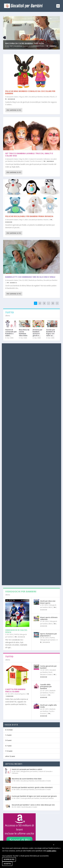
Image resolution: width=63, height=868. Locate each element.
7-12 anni (9, 751)
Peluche (52, 97)
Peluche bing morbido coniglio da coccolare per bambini (30, 92)
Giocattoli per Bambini (21, 46)
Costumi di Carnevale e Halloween (39, 159)
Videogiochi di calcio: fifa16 (16, 631)
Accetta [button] (7, 864)
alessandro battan (12, 97)
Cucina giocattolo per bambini (48, 667)
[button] (54, 845)
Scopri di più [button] (9, 859)
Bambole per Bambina (36, 280)
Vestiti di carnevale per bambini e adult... (11, 333)
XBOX (50, 607)
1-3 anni (8, 735)
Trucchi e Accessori (36, 161)
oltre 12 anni (10, 756)
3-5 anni (8, 740)
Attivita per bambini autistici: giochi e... (37, 333)
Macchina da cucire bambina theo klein (25, 43)
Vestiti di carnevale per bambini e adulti (27, 769)
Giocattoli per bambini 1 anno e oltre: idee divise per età (33, 805)
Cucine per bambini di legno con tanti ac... (51, 333)
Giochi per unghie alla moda (48, 706)
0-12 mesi (9, 730)
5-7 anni (8, 746)
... (48, 303)
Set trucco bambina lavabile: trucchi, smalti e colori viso (29, 155)
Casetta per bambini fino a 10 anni (15, 690)
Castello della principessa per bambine (46, 686)
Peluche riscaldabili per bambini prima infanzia (29, 216)
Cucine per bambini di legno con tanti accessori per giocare (34, 796)
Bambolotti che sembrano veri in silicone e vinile (30, 277)
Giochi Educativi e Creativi (36, 46)
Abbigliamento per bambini (29, 771)
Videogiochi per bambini (48, 640)
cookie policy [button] (51, 851)
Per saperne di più (14, 110)
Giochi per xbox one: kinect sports (48, 602)
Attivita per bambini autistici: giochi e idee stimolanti (32, 787)
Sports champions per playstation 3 (49, 635)
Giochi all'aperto (20, 694)
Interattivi (46, 97)
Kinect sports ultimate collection (49, 618)
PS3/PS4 (17, 634)
